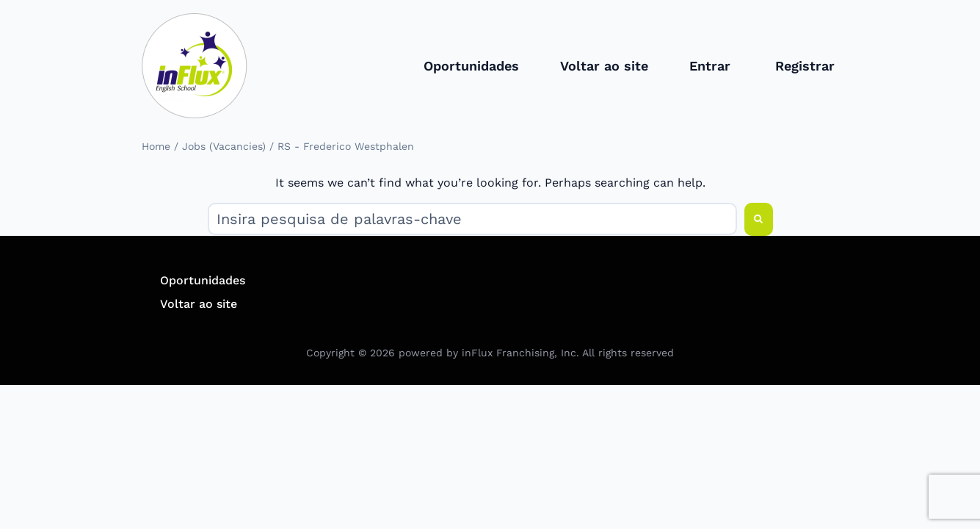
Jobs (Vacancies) (224, 146)
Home (156, 146)
